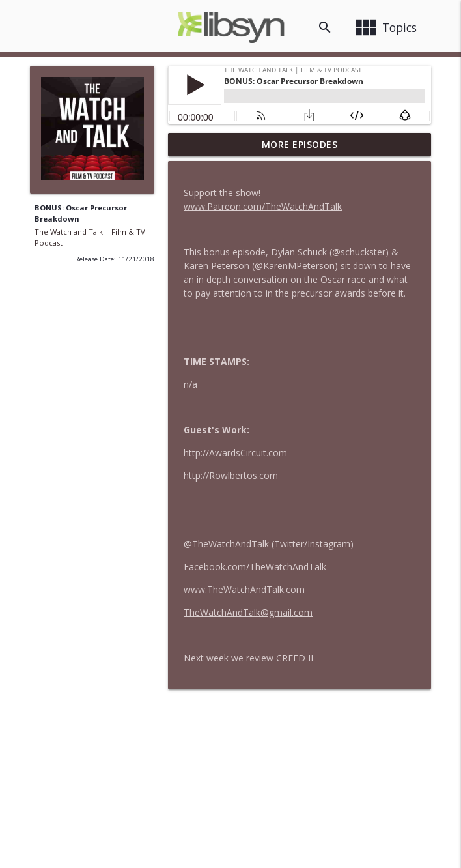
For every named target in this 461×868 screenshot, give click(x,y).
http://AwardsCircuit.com (235, 453)
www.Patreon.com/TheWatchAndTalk (263, 206)
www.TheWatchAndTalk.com (244, 589)
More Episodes (300, 144)
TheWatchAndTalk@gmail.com (248, 612)
